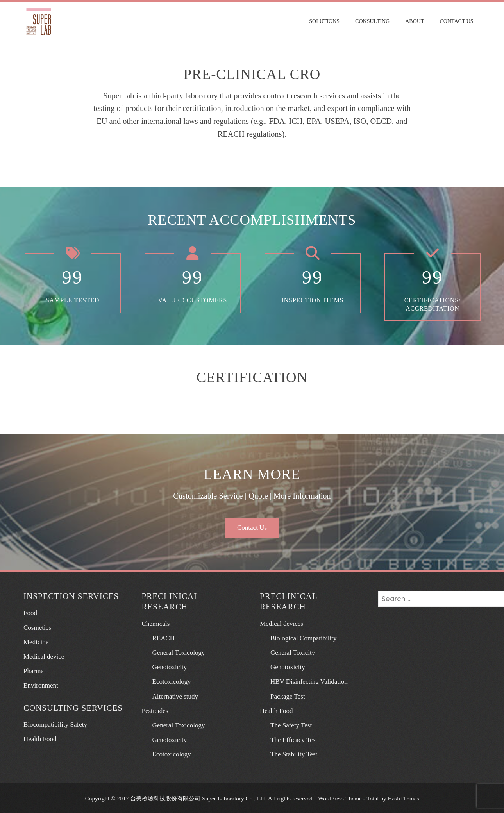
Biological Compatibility (300, 637)
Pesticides (155, 710)
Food (30, 612)
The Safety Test (288, 725)
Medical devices (281, 623)
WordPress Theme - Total (349, 798)
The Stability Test (290, 754)
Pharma (34, 670)
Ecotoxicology (168, 681)
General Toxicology (175, 652)
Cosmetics (37, 627)
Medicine (36, 641)
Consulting (374, 21)
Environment (41, 685)
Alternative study (172, 696)
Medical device (44, 656)
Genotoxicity (166, 667)
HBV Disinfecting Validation (306, 681)
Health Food (40, 738)
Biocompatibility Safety (55, 724)
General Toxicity (289, 652)
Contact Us (458, 21)
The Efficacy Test (290, 739)
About (416, 21)
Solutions (326, 21)
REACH (160, 637)
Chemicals (156, 623)
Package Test (284, 696)
